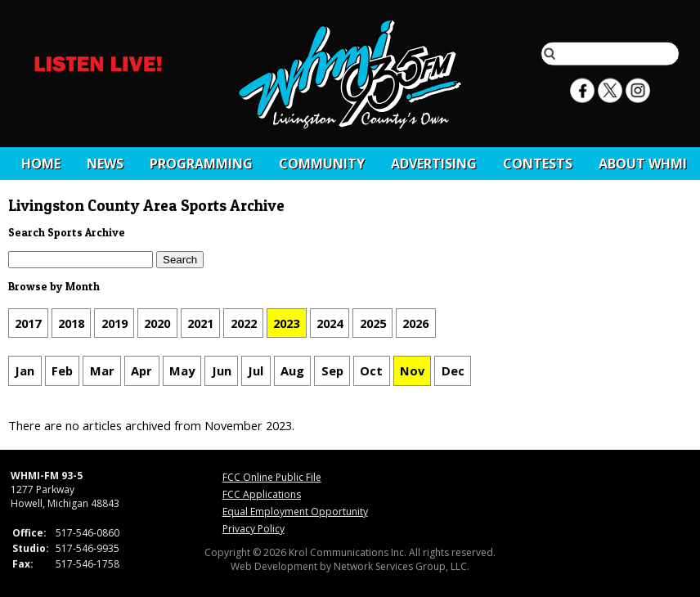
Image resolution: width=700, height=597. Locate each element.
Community (322, 164)
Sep (332, 371)
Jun (222, 371)
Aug (292, 371)
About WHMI (643, 164)
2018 (71, 323)
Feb (62, 371)
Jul (256, 371)
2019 (114, 323)
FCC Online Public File (272, 477)
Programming (201, 164)
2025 (373, 323)
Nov (412, 371)
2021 (200, 323)
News (105, 164)
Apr (141, 371)
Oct (371, 371)
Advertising (434, 164)
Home (41, 164)
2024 (330, 323)
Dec (453, 371)
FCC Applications (262, 494)
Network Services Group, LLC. (402, 566)
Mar (102, 371)
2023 (286, 323)
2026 (415, 323)
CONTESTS (538, 164)
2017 (28, 323)
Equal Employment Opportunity (295, 512)
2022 (244, 323)
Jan (25, 371)
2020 (157, 323)
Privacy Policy (254, 529)
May (182, 371)
